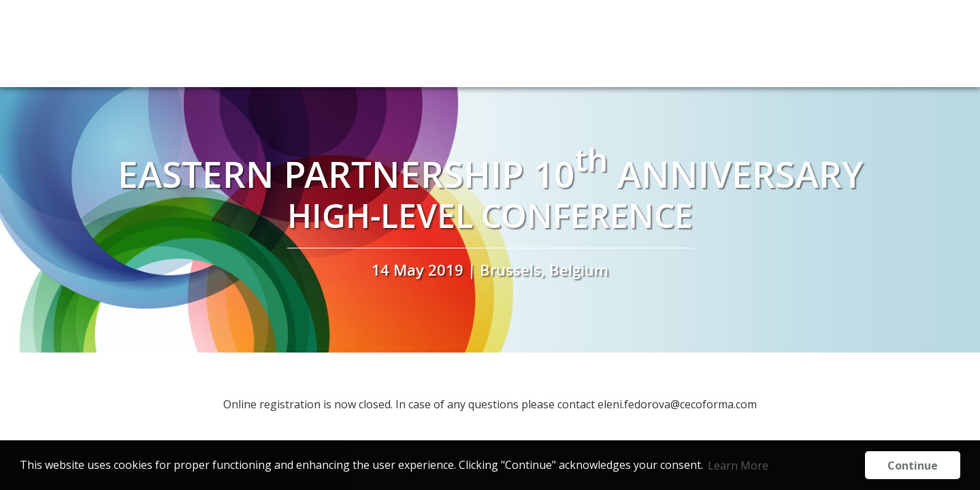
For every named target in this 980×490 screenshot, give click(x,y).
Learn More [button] (738, 465)
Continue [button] (913, 465)
